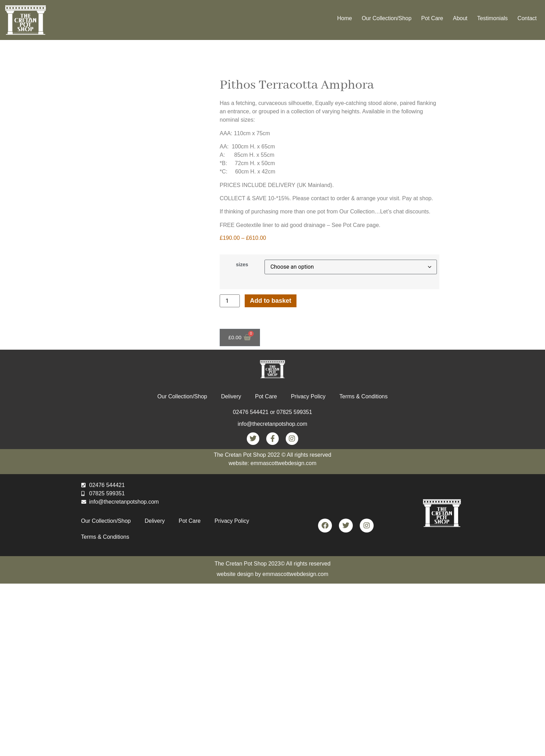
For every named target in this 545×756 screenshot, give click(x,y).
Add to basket (271, 301)
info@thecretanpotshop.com (272, 424)
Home (345, 18)
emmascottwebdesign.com (295, 574)
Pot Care (432, 18)
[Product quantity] (230, 301)
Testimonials (493, 18)
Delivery (231, 396)
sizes (242, 265)
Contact (527, 18)
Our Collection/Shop (387, 18)
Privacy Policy (308, 396)
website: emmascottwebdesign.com (273, 463)
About (460, 18)
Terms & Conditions (363, 396)
